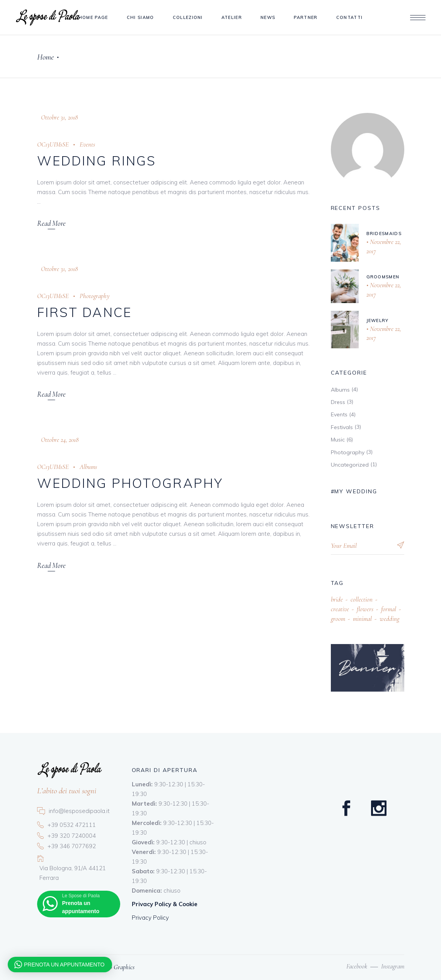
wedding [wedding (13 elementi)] (389, 619)
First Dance (85, 312)
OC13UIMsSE (53, 144)
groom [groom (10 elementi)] (338, 619)
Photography (95, 296)
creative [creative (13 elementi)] (340, 609)
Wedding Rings (97, 161)
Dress (338, 402)
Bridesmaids (384, 233)
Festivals (342, 427)
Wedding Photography (130, 483)
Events (87, 144)
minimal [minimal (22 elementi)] (362, 619)
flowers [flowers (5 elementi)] (365, 609)
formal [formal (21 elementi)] (389, 609)
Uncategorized (350, 465)
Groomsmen (383, 277)
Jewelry (378, 320)
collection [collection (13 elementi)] (362, 599)
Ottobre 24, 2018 (60, 440)
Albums (88, 467)
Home (45, 57)
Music (338, 440)
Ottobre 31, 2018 (59, 117)
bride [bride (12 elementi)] (337, 599)
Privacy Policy (150, 918)
